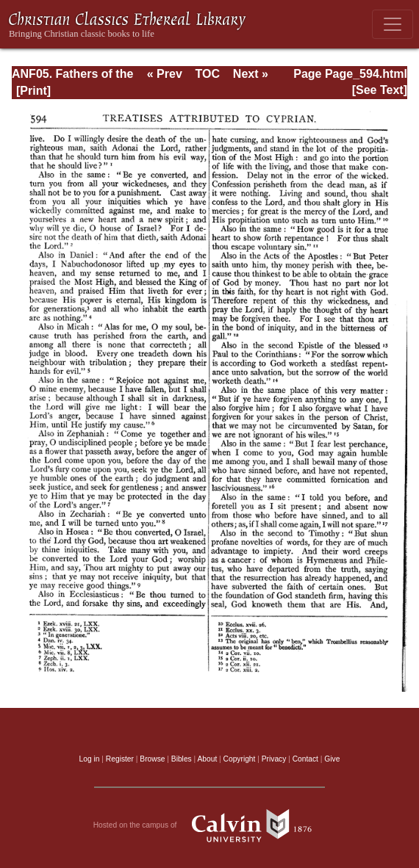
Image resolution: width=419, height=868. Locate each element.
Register (120, 759)
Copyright (240, 759)
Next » (251, 74)
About (207, 759)
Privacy (274, 759)
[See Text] (380, 90)
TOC (208, 74)
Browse (152, 759)
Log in (90, 759)
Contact (305, 759)
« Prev (165, 74)
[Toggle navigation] (393, 24)
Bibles (182, 759)
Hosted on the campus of (210, 825)
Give (332, 759)
